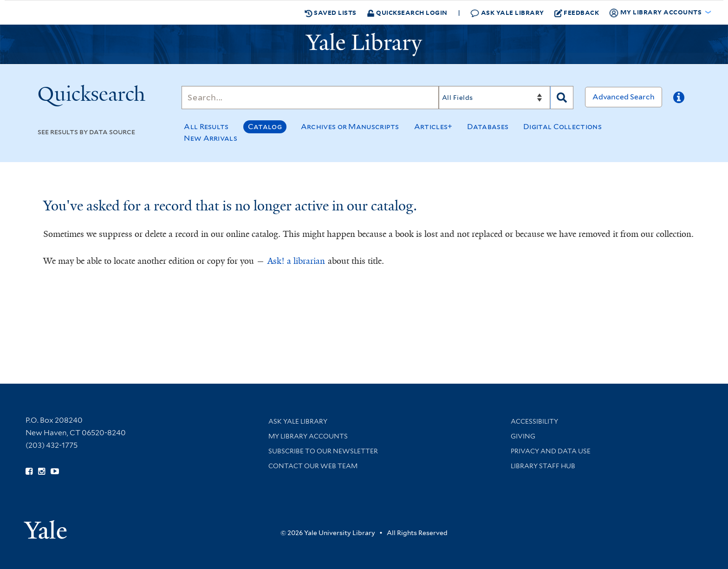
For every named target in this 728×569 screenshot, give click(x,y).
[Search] (310, 98)
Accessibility (534, 421)
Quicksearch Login (407, 12)
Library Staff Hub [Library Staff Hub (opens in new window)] (543, 466)
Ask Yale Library (507, 13)
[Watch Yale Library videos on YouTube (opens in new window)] (55, 471)
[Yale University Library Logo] (364, 45)
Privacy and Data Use (551, 451)
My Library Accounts (308, 436)
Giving (523, 436)
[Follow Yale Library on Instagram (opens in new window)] (42, 471)
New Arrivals (211, 138)
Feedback (577, 13)
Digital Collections (562, 127)
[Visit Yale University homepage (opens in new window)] (45, 526)
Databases (488, 127)
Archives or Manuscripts (350, 127)
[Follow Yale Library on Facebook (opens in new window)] (29, 471)
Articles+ (433, 127)
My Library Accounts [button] (656, 13)
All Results (206, 127)
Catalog (265, 127)
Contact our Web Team (313, 466)
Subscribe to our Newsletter (323, 451)
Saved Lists (331, 13)
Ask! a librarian (296, 261)
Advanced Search (624, 97)
